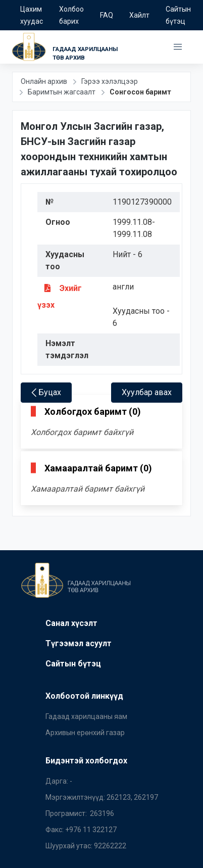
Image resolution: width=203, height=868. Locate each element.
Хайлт (139, 15)
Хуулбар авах (147, 392)
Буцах (46, 392)
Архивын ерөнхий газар (85, 733)
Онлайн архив (44, 81)
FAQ (107, 15)
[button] (178, 47)
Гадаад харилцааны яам (86, 716)
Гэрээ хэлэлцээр (110, 81)
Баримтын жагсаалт (62, 92)
